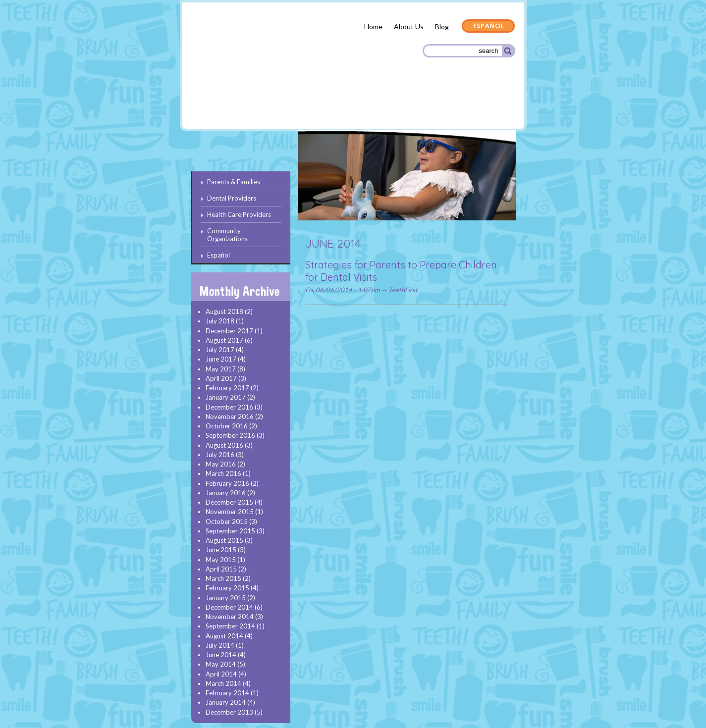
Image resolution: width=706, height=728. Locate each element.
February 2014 (227, 693)
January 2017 (226, 397)
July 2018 (220, 321)
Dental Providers (298, 104)
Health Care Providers (375, 104)
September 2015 (230, 531)
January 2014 (226, 702)
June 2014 (221, 655)
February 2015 (227, 588)
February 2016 (227, 483)
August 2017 (224, 340)
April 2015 (221, 569)
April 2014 (221, 674)
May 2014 (221, 664)
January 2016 (226, 493)
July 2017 (220, 350)
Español (489, 27)
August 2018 (224, 312)
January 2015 (226, 598)
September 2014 (230, 626)
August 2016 (224, 445)
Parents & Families (227, 105)
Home (373, 26)
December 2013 (229, 712)
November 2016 (230, 416)
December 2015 (229, 502)
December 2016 (229, 407)
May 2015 (221, 560)
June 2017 (221, 359)
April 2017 (221, 378)
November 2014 (230, 617)
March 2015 (223, 578)
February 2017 (227, 388)
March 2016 (223, 473)
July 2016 (220, 455)
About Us (409, 26)
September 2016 (230, 435)
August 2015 (224, 540)
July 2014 (220, 645)
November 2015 (230, 512)
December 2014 (229, 607)
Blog (442, 26)
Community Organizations (466, 105)
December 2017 (229, 331)
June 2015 (221, 550)
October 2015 (227, 521)
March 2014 (223, 683)
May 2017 (221, 369)
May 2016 (221, 464)
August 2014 (224, 636)
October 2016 (227, 426)
